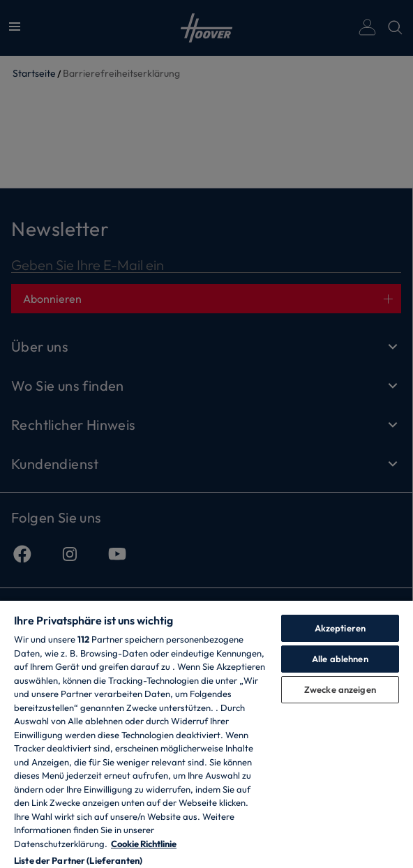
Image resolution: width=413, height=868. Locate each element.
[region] (206, 734)
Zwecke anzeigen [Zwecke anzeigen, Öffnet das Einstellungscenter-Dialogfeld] (340, 689)
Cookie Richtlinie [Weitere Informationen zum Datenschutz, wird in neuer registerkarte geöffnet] (144, 844)
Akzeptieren (340, 628)
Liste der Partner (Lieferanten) (78, 860)
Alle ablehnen (340, 659)
